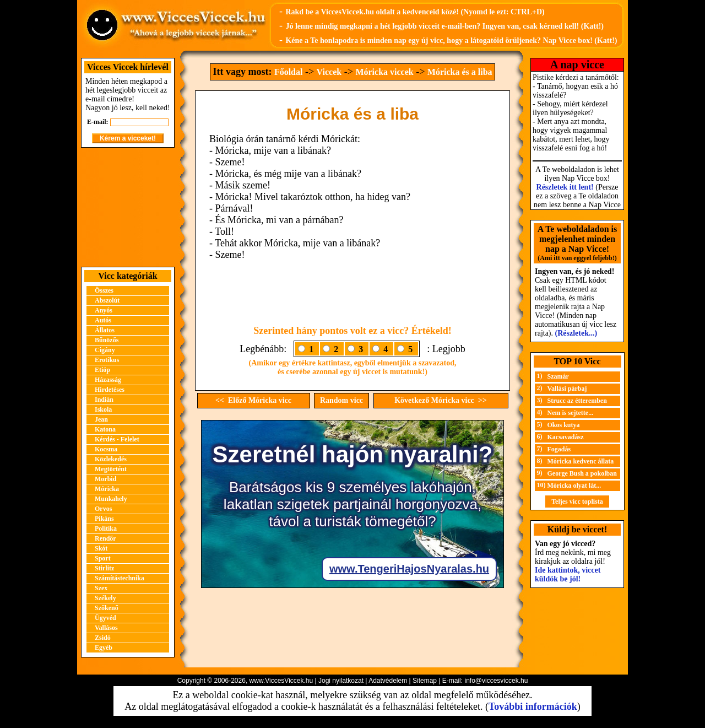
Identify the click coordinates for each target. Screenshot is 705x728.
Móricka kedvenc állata (581, 461)
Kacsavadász (566, 437)
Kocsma (106, 449)
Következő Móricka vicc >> (441, 400)
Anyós (104, 310)
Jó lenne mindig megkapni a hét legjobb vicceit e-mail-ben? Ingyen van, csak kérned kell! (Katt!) (444, 26)
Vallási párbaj (567, 389)
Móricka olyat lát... (574, 486)
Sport (103, 558)
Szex (101, 588)
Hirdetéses (110, 390)
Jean (101, 419)
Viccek (329, 72)
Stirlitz (104, 568)
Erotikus (107, 360)
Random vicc (341, 400)
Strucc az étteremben (577, 401)
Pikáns (104, 519)
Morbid (105, 479)
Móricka (107, 489)
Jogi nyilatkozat (341, 681)
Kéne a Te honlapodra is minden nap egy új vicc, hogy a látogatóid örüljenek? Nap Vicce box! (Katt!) (451, 41)
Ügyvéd (105, 618)
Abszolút (107, 300)
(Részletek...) (576, 333)
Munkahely (111, 499)
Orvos (103, 509)
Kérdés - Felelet (117, 439)
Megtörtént (111, 469)
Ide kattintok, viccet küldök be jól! (568, 575)
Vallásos (106, 628)
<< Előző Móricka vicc (253, 400)
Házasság (108, 380)
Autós (103, 320)
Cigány (105, 350)
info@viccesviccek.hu (496, 681)
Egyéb (104, 648)
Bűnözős (107, 340)
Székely (105, 598)
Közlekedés (111, 459)
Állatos (105, 330)
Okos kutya (564, 425)
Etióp (102, 370)
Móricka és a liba (460, 72)
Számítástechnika (120, 578)
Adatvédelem (388, 681)
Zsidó (103, 638)
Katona (105, 429)
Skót (101, 548)
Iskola (103, 409)
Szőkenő (107, 608)
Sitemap (425, 681)
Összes (104, 290)
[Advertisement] (128, 207)
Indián (104, 400)
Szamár (558, 376)
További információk (533, 707)
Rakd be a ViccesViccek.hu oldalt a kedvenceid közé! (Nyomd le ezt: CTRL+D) (415, 12)
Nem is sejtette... (571, 413)
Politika (106, 529)
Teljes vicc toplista (577, 501)
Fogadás (559, 449)
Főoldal (289, 72)
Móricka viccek (384, 72)
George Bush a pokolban (582, 473)
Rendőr (105, 538)
